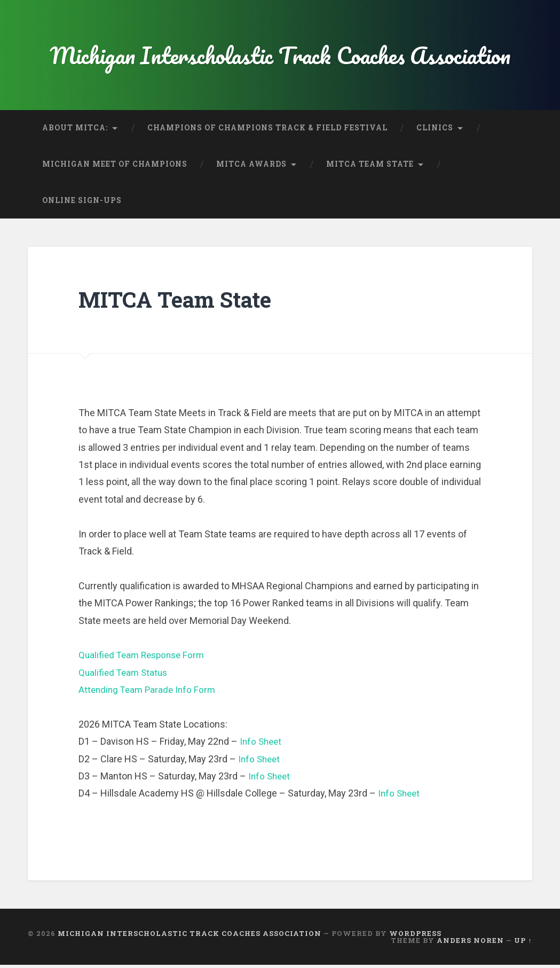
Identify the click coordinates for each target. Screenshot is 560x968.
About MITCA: (75, 130)
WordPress (415, 936)
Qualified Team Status (125, 675)
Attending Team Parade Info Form (149, 692)
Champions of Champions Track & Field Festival (267, 130)
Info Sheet (262, 744)
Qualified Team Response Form (145, 657)
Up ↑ (523, 943)
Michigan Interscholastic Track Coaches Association (280, 56)
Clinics (435, 130)
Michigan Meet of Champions (115, 167)
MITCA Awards (251, 167)
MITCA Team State (370, 167)
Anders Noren (470, 943)
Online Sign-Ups (82, 203)
